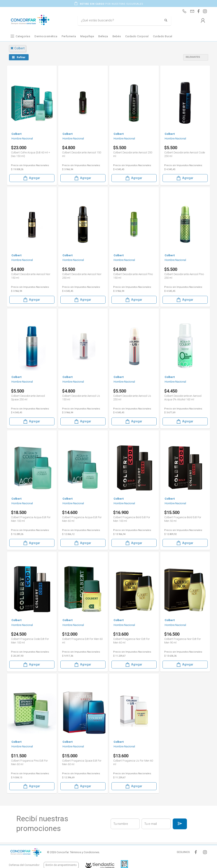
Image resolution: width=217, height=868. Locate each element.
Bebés (117, 36)
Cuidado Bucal (163, 36)
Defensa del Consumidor (24, 865)
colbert (17, 48)
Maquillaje (87, 36)
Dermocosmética (46, 36)
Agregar (31, 178)
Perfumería (69, 36)
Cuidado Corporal (137, 36)
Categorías (23, 36)
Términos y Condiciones (85, 852)
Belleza (103, 36)
